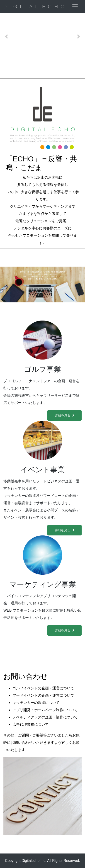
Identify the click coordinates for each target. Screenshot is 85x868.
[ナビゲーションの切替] (75, 6)
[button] (6, 36)
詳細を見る (64, 415)
